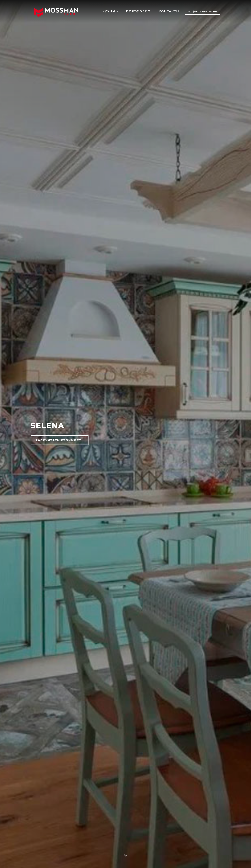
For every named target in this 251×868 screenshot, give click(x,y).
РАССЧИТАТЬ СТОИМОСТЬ (60, 440)
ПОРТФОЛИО (138, 11)
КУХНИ (110, 11)
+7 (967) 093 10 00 (203, 11)
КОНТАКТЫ (169, 11)
